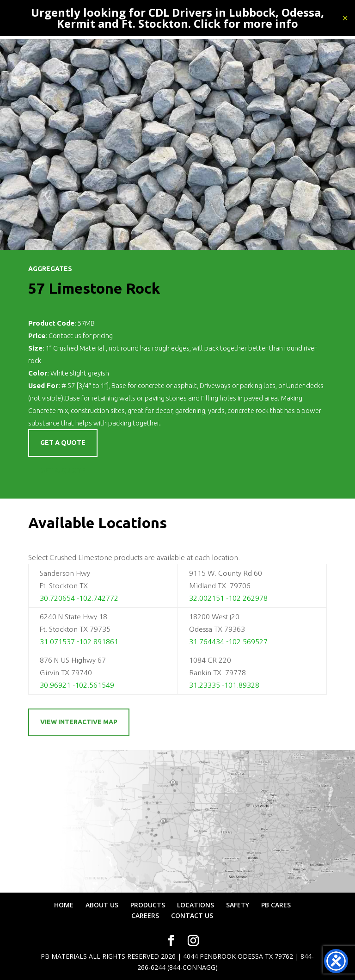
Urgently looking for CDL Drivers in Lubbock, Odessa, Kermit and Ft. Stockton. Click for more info (177, 18)
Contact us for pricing (81, 336)
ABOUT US (102, 905)
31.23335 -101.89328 (224, 685)
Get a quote (63, 443)
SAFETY (238, 905)
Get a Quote (63, 470)
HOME (64, 905)
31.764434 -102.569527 (228, 642)
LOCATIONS (196, 905)
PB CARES (276, 905)
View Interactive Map (79, 722)
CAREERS (145, 915)
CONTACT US (192, 915)
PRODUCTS (148, 905)
